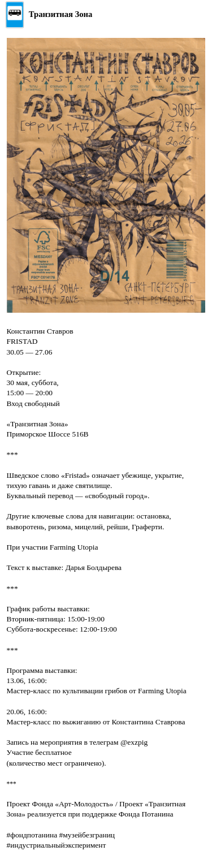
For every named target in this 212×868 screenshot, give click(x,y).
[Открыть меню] (197, 15)
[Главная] (49, 15)
